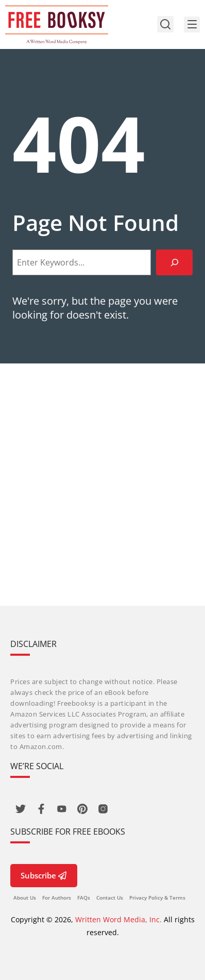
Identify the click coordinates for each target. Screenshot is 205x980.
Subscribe (44, 875)
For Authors (57, 898)
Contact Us (110, 898)
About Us (25, 898)
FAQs (84, 898)
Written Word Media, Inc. (118, 919)
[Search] (174, 262)
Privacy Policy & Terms (157, 898)
